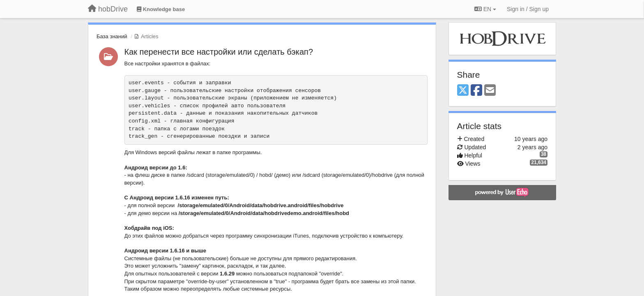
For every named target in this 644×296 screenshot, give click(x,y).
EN (485, 9)
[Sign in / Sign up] (528, 9)
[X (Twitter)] (463, 91)
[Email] (490, 91)
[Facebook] (476, 91)
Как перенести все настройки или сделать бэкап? (219, 52)
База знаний (112, 36)
